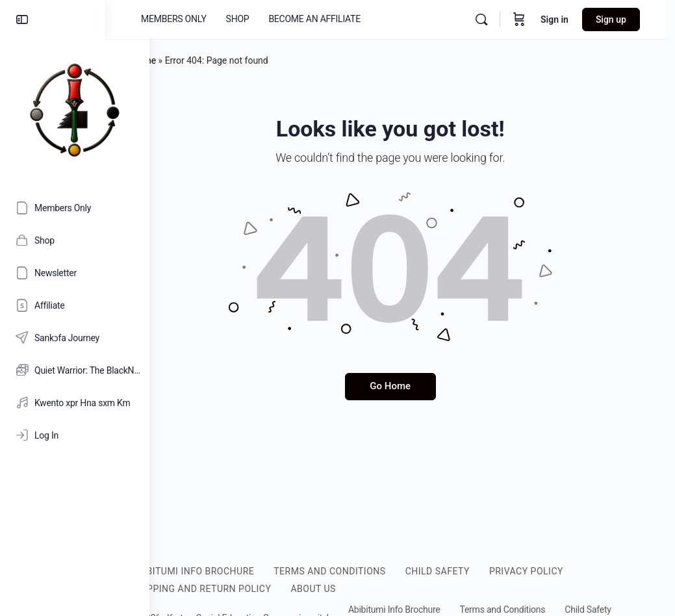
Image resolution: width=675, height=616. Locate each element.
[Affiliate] (75, 305)
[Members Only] (75, 208)
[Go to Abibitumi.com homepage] (75, 109)
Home (188, 60)
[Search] (490, 19)
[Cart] (528, 19)
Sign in (564, 19)
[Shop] (75, 240)
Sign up (620, 19)
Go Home (412, 386)
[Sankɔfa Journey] (75, 338)
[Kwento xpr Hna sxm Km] (75, 403)
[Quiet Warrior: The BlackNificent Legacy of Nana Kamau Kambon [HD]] (75, 370)
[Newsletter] (75, 273)
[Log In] (75, 435)
